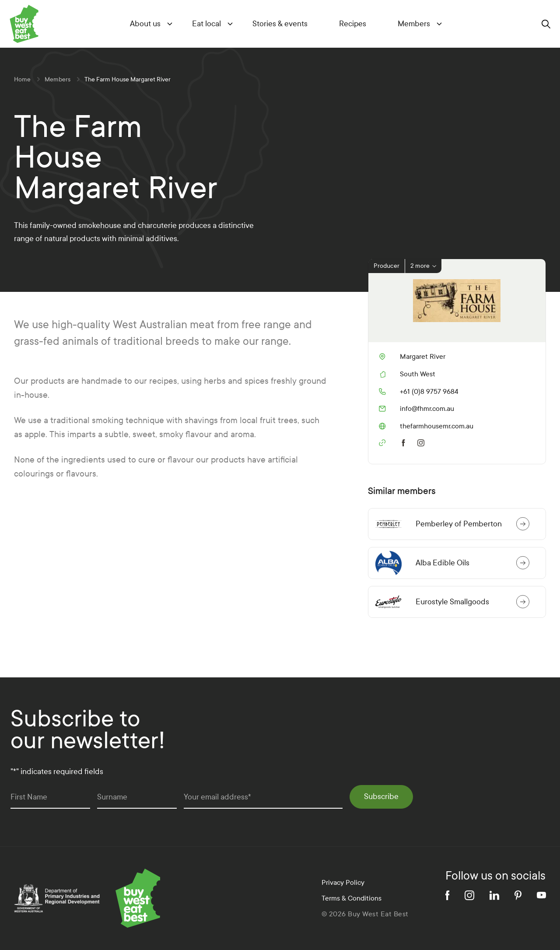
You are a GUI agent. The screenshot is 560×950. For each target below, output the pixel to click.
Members (414, 24)
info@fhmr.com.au (416, 409)
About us (145, 24)
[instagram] (423, 442)
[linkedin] (494, 895)
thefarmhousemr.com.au (426, 426)
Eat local (206, 24)
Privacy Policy (343, 882)
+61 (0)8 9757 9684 (419, 392)
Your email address (217, 797)
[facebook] (403, 442)
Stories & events (280, 24)
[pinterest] (518, 895)
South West (418, 374)
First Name (29, 797)
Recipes (353, 24)
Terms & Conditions (352, 898)
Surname (112, 797)
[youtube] (541, 895)
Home (22, 79)
